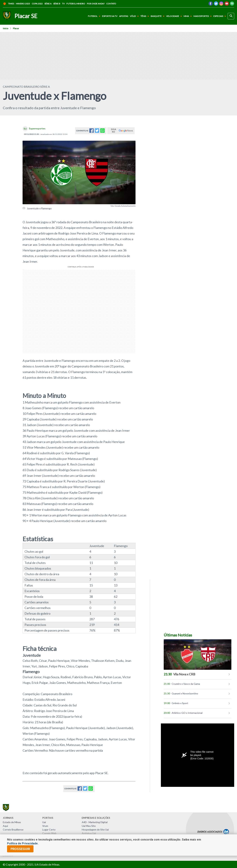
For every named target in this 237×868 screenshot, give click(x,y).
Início (6, 29)
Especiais (220, 16)
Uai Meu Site (89, 826)
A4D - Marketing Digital (95, 822)
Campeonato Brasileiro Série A (26, 87)
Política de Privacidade (22, 843)
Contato (111, 4)
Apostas (124, 16)
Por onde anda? (96, 4)
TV (63, 4)
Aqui (5, 826)
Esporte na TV (110, 16)
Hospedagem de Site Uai (95, 830)
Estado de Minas (12, 822)
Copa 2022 (37, 4)
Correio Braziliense (13, 830)
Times (8, 4)
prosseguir (20, 849)
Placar (16, 29)
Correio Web (49, 833)
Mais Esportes (203, 16)
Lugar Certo (49, 830)
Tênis (145, 16)
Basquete (158, 16)
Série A (48, 4)
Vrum (45, 826)
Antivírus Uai (89, 833)
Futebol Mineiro (76, 4)
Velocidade (175, 16)
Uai (44, 822)
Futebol (95, 16)
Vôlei (135, 16)
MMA (188, 16)
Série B (57, 4)
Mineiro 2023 (23, 4)
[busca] (231, 16)
